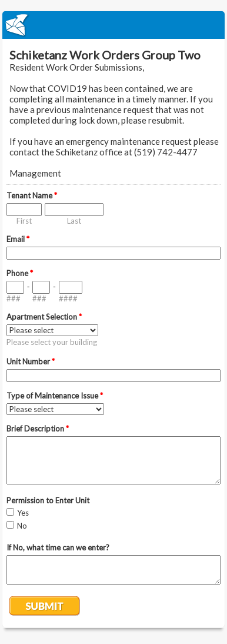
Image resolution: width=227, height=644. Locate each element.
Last (74, 221)
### (14, 298)
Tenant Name (32, 195)
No (22, 526)
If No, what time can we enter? (58, 547)
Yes (23, 513)
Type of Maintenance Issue (55, 396)
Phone (20, 273)
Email (18, 239)
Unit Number (31, 361)
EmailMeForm (113, 25)
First (24, 221)
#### (68, 298)
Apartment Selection (44, 317)
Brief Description (38, 429)
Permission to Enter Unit (48, 500)
